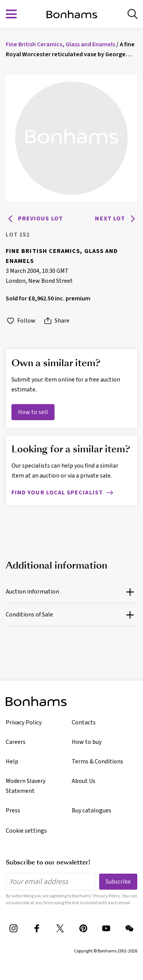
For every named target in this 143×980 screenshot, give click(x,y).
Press (13, 810)
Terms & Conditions (97, 761)
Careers (16, 742)
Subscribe (118, 882)
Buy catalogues (92, 810)
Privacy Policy (24, 722)
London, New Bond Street (39, 281)
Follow (21, 321)
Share (56, 321)
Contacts (84, 722)
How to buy (87, 742)
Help (12, 761)
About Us (84, 781)
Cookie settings (26, 831)
